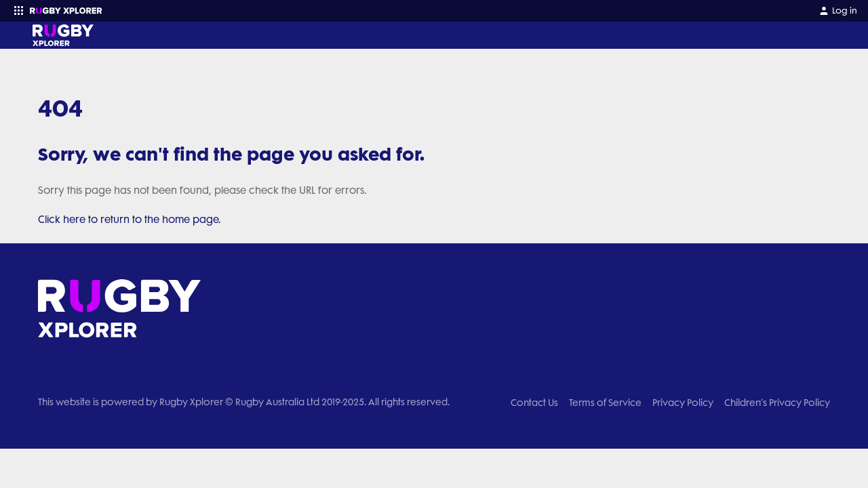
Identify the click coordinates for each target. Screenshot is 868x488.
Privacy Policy (683, 403)
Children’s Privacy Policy (777, 403)
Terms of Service (605, 403)
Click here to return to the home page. (130, 220)
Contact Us (534, 403)
